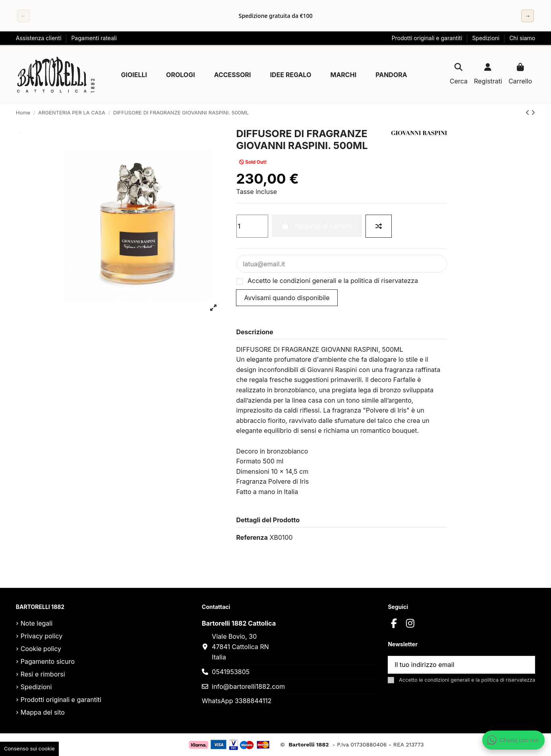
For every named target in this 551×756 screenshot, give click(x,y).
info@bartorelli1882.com (248, 686)
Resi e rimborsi (43, 674)
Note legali (37, 623)
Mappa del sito (43, 712)
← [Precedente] (23, 16)
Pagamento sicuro (48, 661)
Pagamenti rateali (94, 38)
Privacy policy (42, 636)
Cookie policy (41, 649)
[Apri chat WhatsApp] (514, 740)
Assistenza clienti (40, 38)
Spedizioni (486, 38)
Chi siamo (522, 38)
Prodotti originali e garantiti (428, 38)
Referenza (252, 537)
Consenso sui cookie (29, 748)
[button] (134, 75)
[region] (276, 16)
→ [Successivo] (528, 16)
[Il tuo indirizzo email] (452, 665)
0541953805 (231, 672)
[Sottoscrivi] (525, 665)
